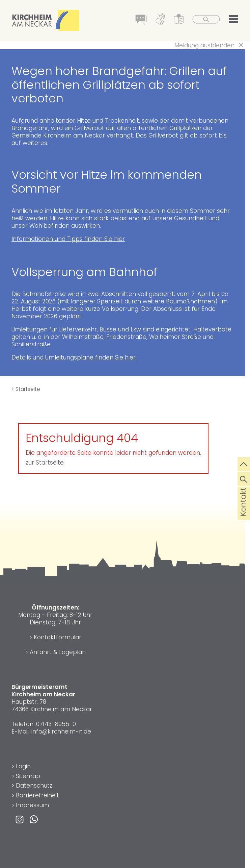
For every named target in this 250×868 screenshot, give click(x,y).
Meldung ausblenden (204, 45)
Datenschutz (34, 786)
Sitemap (28, 776)
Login (23, 766)
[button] (233, 21)
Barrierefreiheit (37, 795)
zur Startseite (45, 463)
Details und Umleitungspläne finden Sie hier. (74, 357)
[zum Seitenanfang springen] (244, 464)
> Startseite (26, 389)
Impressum (32, 805)
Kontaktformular (58, 637)
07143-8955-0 (56, 724)
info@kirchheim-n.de (61, 731)
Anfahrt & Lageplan (58, 652)
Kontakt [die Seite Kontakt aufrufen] (243, 513)
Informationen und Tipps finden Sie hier (68, 239)
